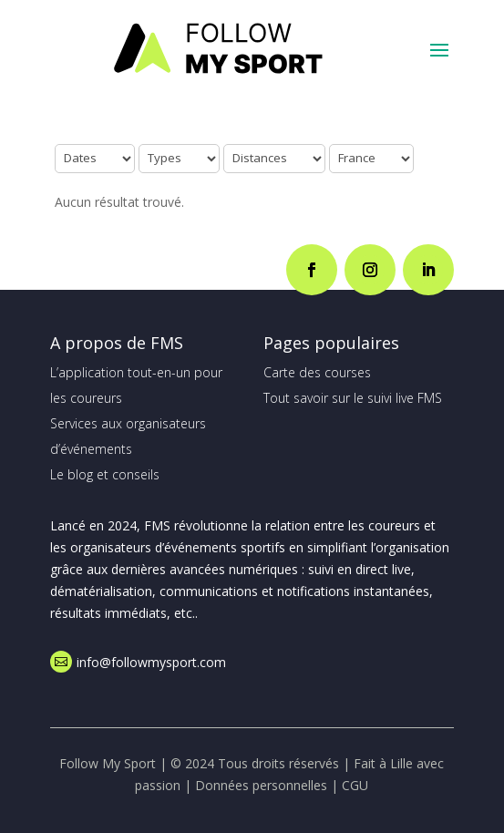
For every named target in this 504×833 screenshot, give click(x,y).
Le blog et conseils (105, 474)
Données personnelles (261, 785)
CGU (355, 785)
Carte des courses (317, 372)
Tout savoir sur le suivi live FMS (353, 398)
